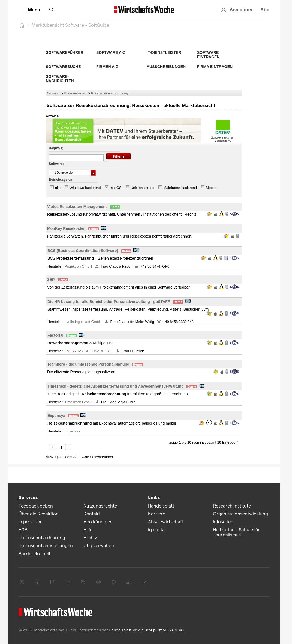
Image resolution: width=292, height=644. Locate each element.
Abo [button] (265, 10)
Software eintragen (208, 55)
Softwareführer (65, 52)
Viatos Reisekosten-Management (77, 207)
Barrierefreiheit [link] (34, 554)
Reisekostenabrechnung (110, 93)
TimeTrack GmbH (79, 402)
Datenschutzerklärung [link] (42, 538)
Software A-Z (111, 52)
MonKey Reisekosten (66, 228)
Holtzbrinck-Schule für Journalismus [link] (237, 532)
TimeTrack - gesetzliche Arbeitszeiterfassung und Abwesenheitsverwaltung (116, 386)
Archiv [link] (90, 538)
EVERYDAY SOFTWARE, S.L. (89, 351)
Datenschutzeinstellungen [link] (46, 546)
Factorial (55, 335)
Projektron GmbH (79, 266)
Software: (56, 164)
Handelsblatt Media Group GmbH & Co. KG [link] (146, 630)
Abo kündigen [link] (98, 522)
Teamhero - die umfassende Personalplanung (88, 364)
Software (54, 93)
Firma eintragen (215, 67)
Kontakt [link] (92, 514)
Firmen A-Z (107, 67)
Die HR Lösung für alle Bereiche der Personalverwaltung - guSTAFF (109, 302)
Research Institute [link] (232, 506)
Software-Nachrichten (60, 79)
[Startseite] (22, 25)
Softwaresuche (63, 67)
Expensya (56, 416)
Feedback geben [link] (36, 506)
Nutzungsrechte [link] (100, 506)
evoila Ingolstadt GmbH (84, 322)
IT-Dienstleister (164, 52)
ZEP (51, 280)
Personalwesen (76, 93)
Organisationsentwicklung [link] (240, 514)
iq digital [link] (157, 530)
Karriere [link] (157, 514)
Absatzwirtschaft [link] (166, 522)
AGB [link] (23, 530)
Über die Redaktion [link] (39, 514)
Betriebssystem (61, 180)
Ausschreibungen (166, 67)
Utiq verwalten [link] (99, 546)
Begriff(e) (56, 148)
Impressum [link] (30, 522)
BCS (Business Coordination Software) (83, 251)
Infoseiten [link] (223, 522)
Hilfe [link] (88, 530)
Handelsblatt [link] (161, 506)
